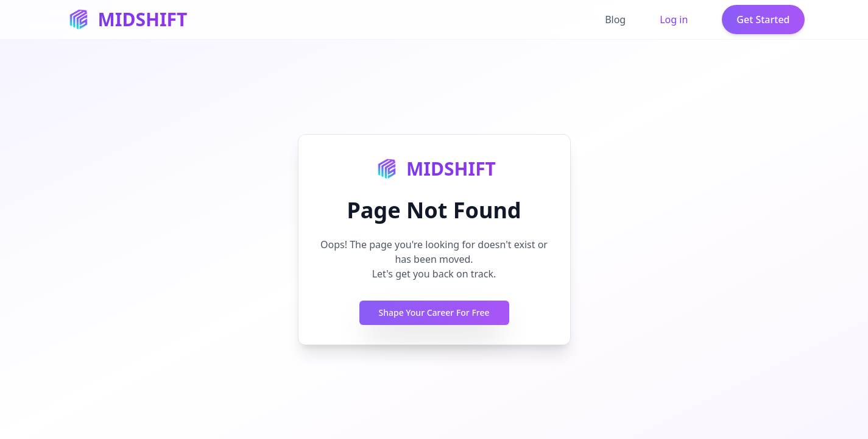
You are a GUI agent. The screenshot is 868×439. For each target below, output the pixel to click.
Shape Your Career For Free (434, 312)
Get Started (763, 20)
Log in (674, 20)
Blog (615, 20)
